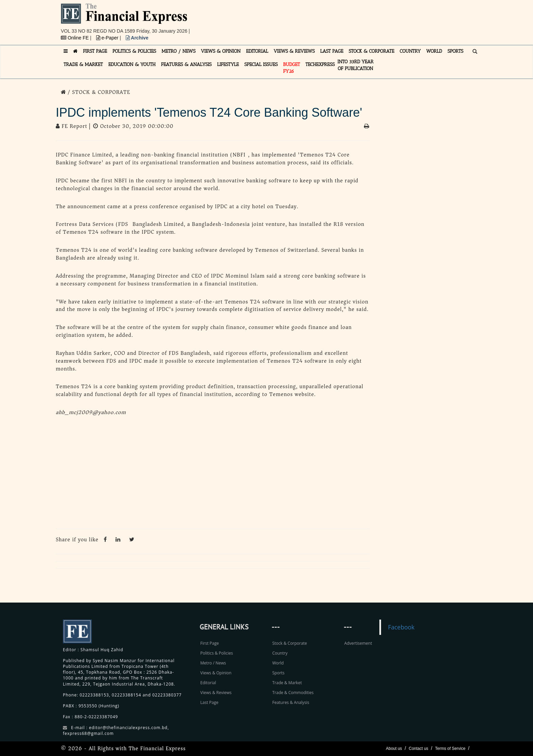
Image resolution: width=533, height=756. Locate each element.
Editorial (208, 683)
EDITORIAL (257, 51)
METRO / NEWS (178, 51)
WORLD (434, 51)
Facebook (401, 627)
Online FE (75, 38)
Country (280, 653)
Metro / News (213, 663)
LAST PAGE (332, 51)
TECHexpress (320, 64)
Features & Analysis (291, 702)
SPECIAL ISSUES (261, 64)
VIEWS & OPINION (221, 51)
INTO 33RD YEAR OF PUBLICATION (356, 65)
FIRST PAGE (95, 51)
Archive (137, 38)
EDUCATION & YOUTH (132, 64)
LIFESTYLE (228, 64)
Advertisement (358, 643)
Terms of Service (450, 749)
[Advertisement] (360, 19)
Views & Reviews (216, 693)
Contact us (418, 749)
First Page (209, 643)
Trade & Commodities (293, 693)
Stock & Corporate (290, 643)
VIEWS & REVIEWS (294, 51)
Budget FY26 (292, 68)
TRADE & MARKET (83, 64)
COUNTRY (410, 51)
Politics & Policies (217, 653)
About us (394, 749)
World (278, 663)
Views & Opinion (216, 673)
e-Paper (108, 38)
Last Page (209, 702)
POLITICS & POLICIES (134, 51)
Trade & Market (287, 683)
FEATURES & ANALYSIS (186, 64)
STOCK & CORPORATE (372, 51)
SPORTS (455, 51)
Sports (278, 673)
